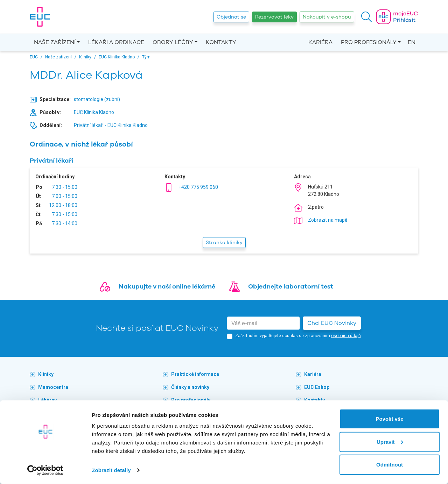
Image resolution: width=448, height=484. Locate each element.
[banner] (40, 17)
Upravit (390, 442)
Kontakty (221, 42)
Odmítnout (390, 465)
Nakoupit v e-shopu (327, 17)
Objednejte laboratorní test (291, 286)
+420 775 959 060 (198, 187)
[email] (263, 323)
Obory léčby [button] (173, 42)
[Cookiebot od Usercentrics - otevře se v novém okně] (45, 470)
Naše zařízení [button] (55, 42)
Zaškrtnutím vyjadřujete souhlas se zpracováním (298, 336)
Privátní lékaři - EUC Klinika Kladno (111, 125)
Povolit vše (389, 419)
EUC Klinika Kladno (94, 112)
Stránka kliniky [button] (224, 243)
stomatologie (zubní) (97, 99)
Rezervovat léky (274, 17)
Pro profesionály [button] (369, 42)
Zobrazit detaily (111, 470)
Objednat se (231, 17)
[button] (366, 17)
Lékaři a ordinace (116, 42)
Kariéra (320, 42)
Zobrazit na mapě (328, 220)
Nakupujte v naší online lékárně (167, 286)
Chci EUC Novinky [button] (332, 323)
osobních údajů (346, 336)
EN (412, 42)
